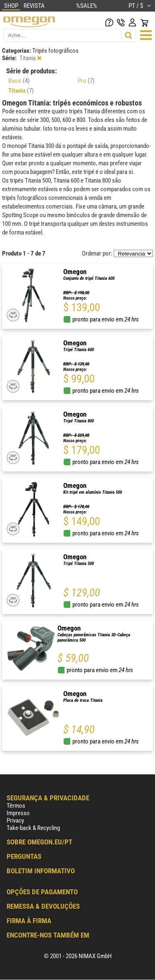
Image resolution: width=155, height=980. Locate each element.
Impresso (18, 813)
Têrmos (16, 806)
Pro (86, 81)
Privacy (15, 821)
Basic (19, 81)
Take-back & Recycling (33, 828)
